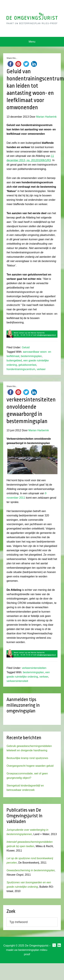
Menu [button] (32, 42)
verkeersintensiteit (17, 681)
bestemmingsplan (31, 356)
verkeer (41, 369)
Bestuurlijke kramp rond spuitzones (27, 758)
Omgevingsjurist (32, 18)
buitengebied (14, 360)
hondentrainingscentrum (21, 369)
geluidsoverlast (27, 365)
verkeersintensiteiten (34, 668)
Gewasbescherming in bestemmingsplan (31, 870)
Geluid (26, 347)
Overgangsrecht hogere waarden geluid (30, 766)
